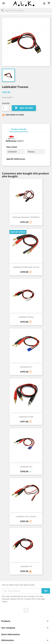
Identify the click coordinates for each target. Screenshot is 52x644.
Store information (11, 634)
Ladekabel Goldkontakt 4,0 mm (26, 267)
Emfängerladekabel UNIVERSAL (26, 217)
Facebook (26, 610)
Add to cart (24, 108)
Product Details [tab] (19, 129)
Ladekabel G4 (26, 566)
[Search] (26, 10)
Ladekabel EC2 (26, 367)
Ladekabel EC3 (26, 467)
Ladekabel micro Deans (26, 516)
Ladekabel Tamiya (26, 317)
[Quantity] (5, 108)
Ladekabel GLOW (26, 417)
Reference (11, 141)
